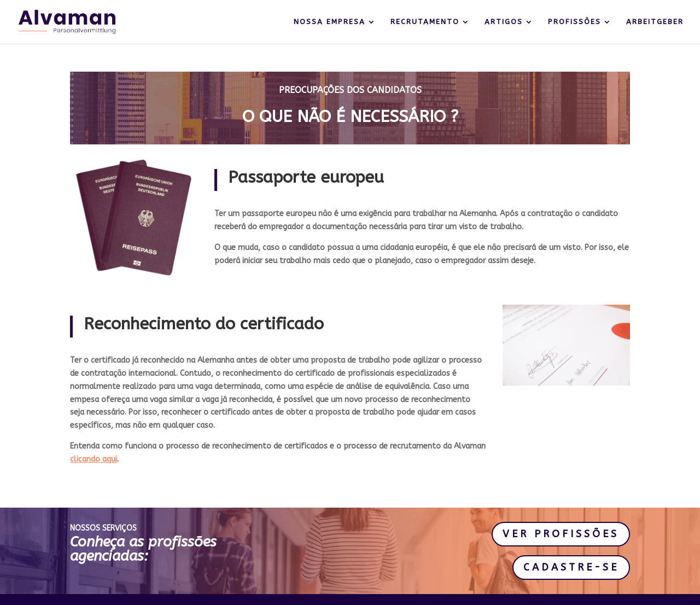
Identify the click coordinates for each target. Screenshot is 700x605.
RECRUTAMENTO (425, 22)
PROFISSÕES (574, 22)
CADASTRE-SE (571, 567)
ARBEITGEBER (655, 22)
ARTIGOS (504, 22)
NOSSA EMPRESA (329, 22)
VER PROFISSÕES (561, 534)
